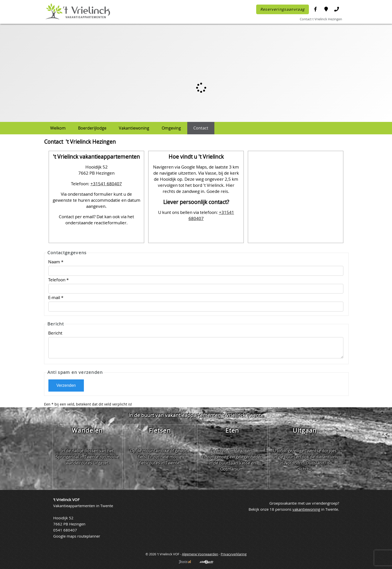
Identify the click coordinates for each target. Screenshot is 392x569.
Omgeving (171, 128)
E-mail (56, 297)
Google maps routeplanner (77, 536)
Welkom (58, 128)
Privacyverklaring (234, 554)
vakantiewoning (306, 509)
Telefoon (58, 280)
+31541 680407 (106, 184)
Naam (56, 262)
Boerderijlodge (92, 128)
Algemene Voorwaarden (200, 554)
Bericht (56, 333)
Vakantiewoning (134, 128)
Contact (201, 128)
